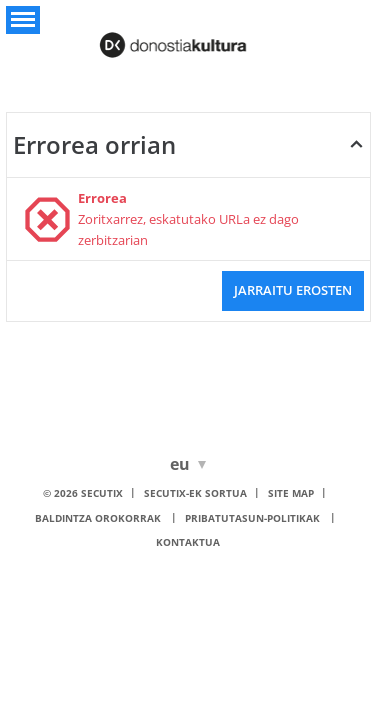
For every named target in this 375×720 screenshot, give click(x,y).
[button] (23, 20)
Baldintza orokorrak (98, 518)
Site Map (291, 493)
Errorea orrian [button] (94, 144)
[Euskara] (184, 464)
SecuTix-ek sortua (195, 493)
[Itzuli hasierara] (188, 39)
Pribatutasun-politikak (252, 518)
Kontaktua (188, 542)
